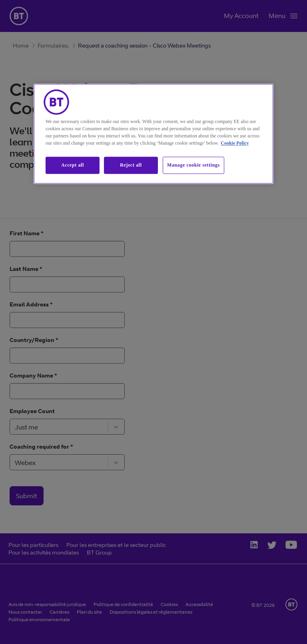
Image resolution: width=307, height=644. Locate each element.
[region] (153, 134)
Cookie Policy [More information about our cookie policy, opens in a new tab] (235, 143)
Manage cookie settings (193, 165)
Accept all (73, 165)
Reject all (131, 165)
